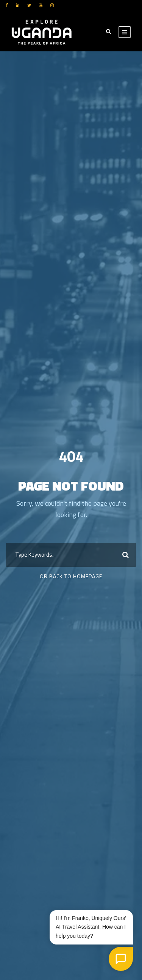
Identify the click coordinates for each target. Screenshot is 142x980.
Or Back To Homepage (71, 576)
